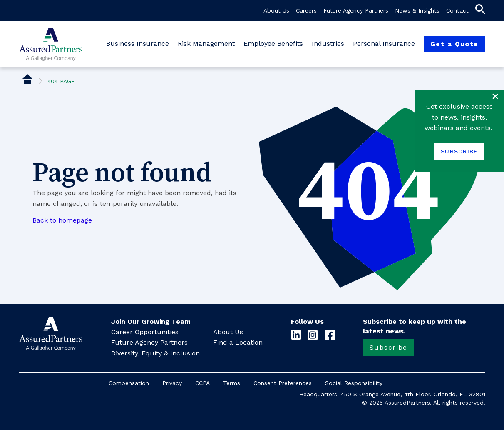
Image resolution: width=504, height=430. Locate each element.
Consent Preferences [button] (283, 383)
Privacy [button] (172, 383)
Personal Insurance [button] (385, 44)
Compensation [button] (129, 383)
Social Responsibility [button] (354, 383)
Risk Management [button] (207, 44)
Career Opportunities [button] (145, 332)
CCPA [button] (202, 383)
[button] (480, 11)
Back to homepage (62, 220)
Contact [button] (457, 10)
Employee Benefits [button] (274, 44)
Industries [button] (329, 44)
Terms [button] (232, 383)
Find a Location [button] (238, 342)
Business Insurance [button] (139, 44)
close (495, 96)
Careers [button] (306, 10)
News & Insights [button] (417, 10)
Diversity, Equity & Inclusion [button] (155, 353)
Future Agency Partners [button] (356, 10)
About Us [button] (276, 10)
